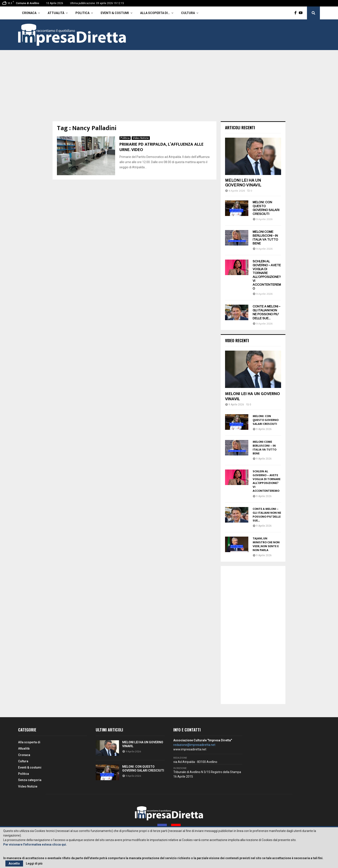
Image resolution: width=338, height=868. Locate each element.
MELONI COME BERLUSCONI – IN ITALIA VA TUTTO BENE (264, 448)
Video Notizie (141, 138)
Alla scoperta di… (155, 13)
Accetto (14, 863)
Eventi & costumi (115, 13)
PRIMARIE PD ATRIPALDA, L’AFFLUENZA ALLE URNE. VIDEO (161, 147)
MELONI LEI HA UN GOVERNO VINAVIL (243, 183)
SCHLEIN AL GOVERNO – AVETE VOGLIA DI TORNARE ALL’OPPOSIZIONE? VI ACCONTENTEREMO (267, 481)
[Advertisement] (169, 89)
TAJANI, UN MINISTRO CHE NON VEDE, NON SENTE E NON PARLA (266, 544)
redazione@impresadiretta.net (194, 745)
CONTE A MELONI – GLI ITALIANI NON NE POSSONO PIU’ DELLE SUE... (267, 515)
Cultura (188, 13)
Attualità (56, 13)
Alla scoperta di (29, 742)
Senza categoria (30, 780)
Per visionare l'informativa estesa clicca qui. (35, 844)
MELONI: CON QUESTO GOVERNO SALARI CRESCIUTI (266, 420)
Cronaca (29, 13)
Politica (82, 13)
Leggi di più (34, 863)
